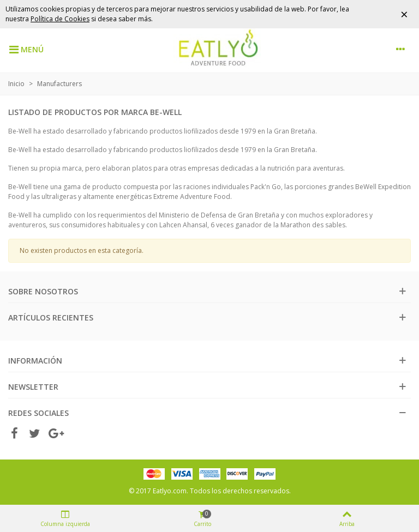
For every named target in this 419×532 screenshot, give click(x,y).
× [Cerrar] (404, 14)
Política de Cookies (60, 19)
